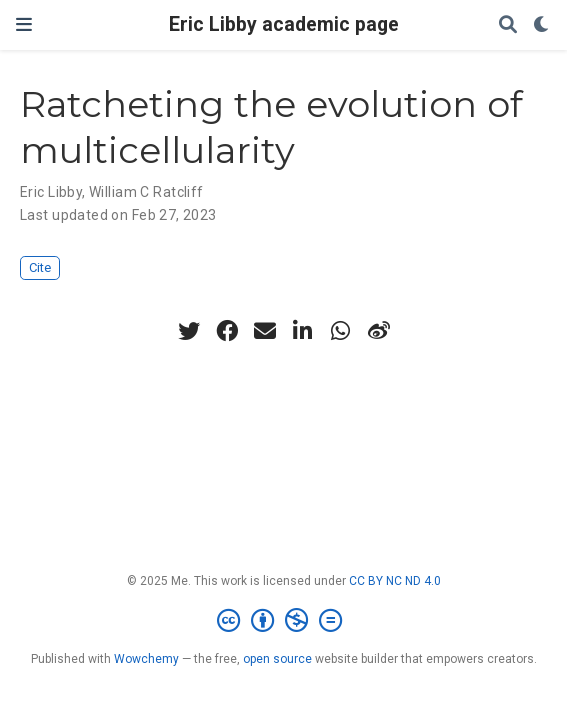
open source (277, 659)
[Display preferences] (542, 25)
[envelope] (265, 331)
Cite (40, 267)
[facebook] (227, 331)
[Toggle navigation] (24, 24)
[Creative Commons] (283, 621)
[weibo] (379, 331)
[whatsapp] (341, 331)
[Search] (508, 25)
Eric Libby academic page (284, 24)
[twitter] (189, 331)
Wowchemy (146, 659)
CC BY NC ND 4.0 (395, 581)
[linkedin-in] (303, 331)
